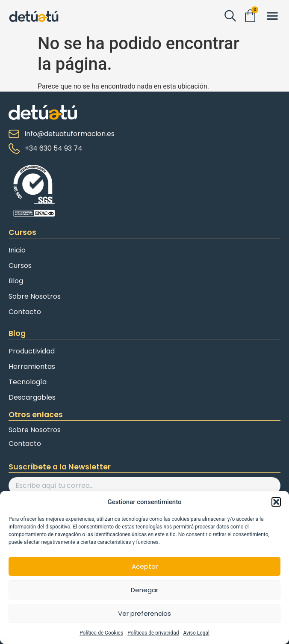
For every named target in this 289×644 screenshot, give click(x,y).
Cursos (20, 266)
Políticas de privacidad (153, 633)
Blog (16, 281)
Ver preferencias (144, 613)
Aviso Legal (196, 633)
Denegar (144, 590)
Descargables (32, 397)
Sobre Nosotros (35, 296)
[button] (276, 502)
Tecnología (28, 382)
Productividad (32, 351)
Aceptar (145, 566)
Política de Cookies (101, 633)
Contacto (25, 312)
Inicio (17, 250)
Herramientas (32, 367)
